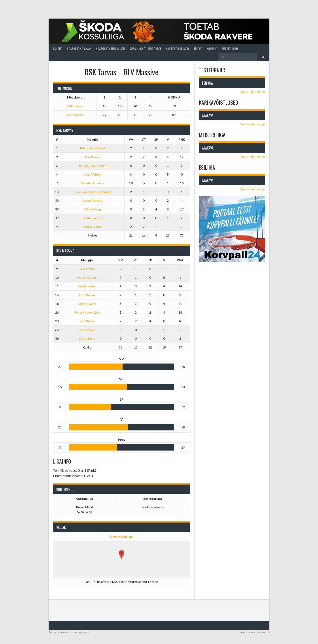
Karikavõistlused (177, 48)
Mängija (93, 139)
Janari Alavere (93, 200)
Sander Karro (87, 286)
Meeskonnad (230, 48)
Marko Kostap (87, 277)
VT (144, 139)
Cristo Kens (87, 338)
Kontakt (212, 48)
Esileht (58, 48)
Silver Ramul (87, 330)
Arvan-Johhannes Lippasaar (93, 192)
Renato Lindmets (93, 183)
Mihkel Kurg (93, 209)
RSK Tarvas (75, 106)
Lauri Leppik (87, 269)
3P (156, 139)
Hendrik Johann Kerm (93, 166)
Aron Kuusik (87, 295)
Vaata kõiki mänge (253, 92)
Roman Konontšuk (87, 312)
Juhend (198, 48)
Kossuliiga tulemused (110, 48)
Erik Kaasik (93, 157)
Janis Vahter (93, 174)
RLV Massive (75, 115)
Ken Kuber (87, 321)
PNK (182, 139)
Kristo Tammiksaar (93, 148)
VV (131, 139)
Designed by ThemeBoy (255, 632)
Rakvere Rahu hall (122, 537)
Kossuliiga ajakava (79, 48)
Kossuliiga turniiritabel (145, 48)
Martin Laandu (93, 227)
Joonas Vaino (87, 304)
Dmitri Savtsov (93, 218)
